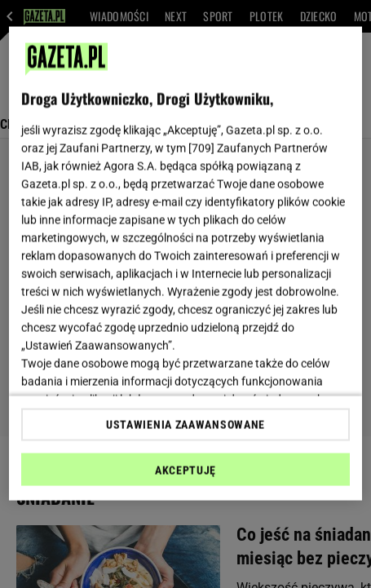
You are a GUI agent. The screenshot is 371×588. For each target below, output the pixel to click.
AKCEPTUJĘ (185, 470)
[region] (185, 264)
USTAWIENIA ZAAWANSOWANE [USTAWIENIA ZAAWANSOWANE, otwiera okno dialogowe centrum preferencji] (185, 424)
